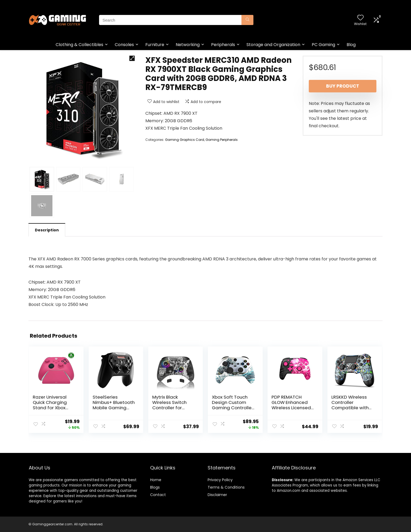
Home (156, 480)
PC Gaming (323, 45)
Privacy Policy (220, 480)
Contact (158, 495)
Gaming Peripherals (222, 140)
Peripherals (223, 45)
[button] (132, 58)
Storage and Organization (273, 45)
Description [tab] (47, 230)
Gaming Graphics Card (185, 140)
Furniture (155, 45)
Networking (188, 45)
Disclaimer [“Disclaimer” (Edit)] (217, 495)
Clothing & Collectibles (79, 45)
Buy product (343, 86)
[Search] (247, 20)
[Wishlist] (360, 18)
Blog (351, 45)
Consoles (124, 45)
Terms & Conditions (226, 487)
